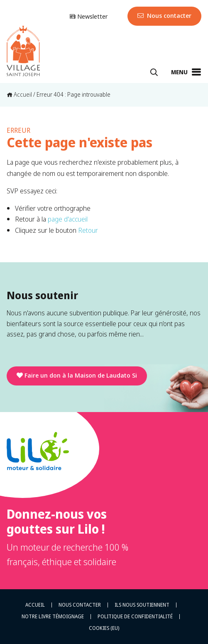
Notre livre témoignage (53, 617)
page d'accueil (68, 219)
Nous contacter (164, 15)
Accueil (19, 94)
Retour (88, 230)
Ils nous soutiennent (142, 605)
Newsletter (88, 16)
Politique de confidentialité (135, 617)
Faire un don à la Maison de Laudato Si (77, 375)
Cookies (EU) (104, 628)
